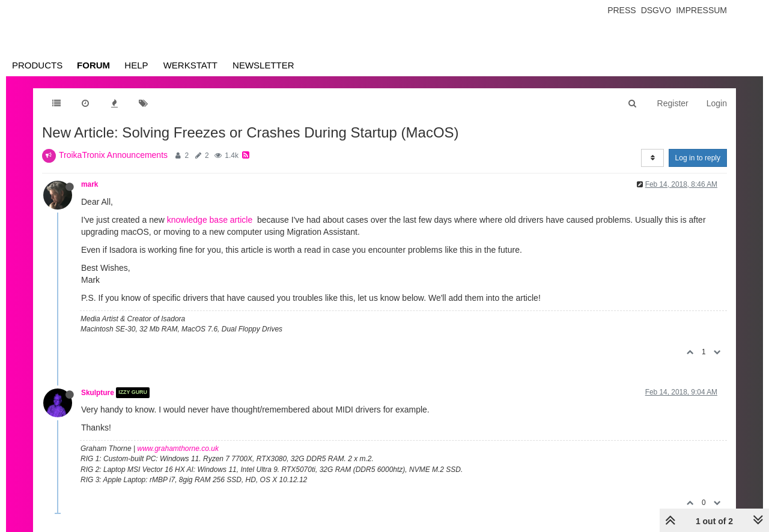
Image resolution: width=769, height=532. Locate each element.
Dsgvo (656, 10)
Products (37, 65)
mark (90, 184)
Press (622, 10)
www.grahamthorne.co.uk (178, 449)
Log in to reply (698, 158)
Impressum (701, 10)
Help (136, 65)
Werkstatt (190, 65)
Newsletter (263, 65)
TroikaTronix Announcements (113, 155)
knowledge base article (210, 220)
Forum (93, 65)
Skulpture (98, 393)
